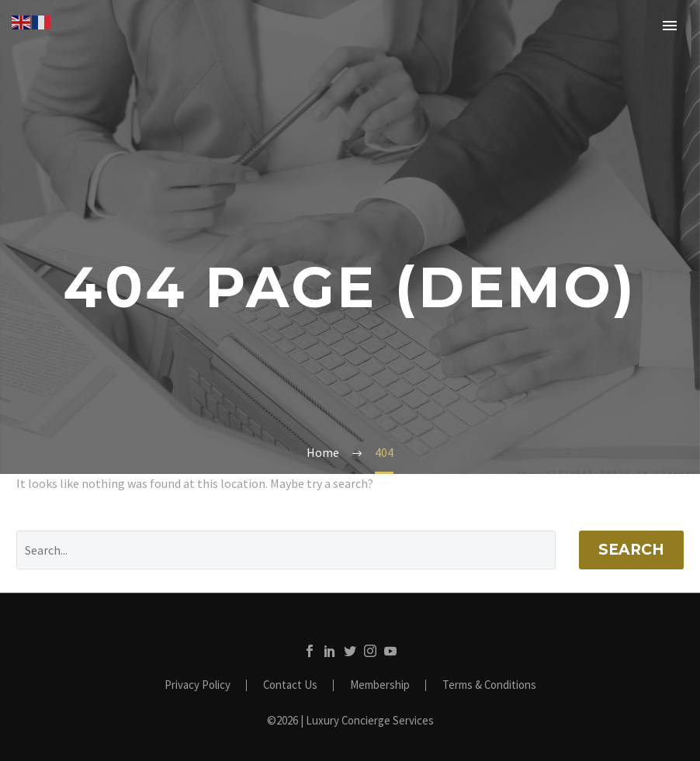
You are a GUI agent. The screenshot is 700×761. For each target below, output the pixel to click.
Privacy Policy (198, 685)
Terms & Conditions (489, 685)
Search (631, 550)
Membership (380, 685)
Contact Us (290, 685)
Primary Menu (670, 26)
